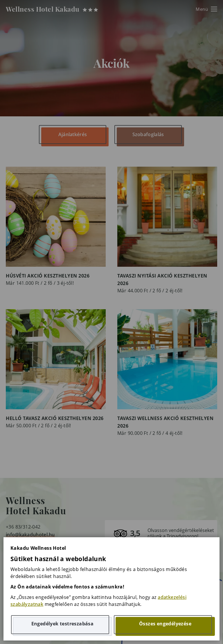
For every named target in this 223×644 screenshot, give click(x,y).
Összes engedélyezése (165, 624)
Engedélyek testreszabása (63, 624)
